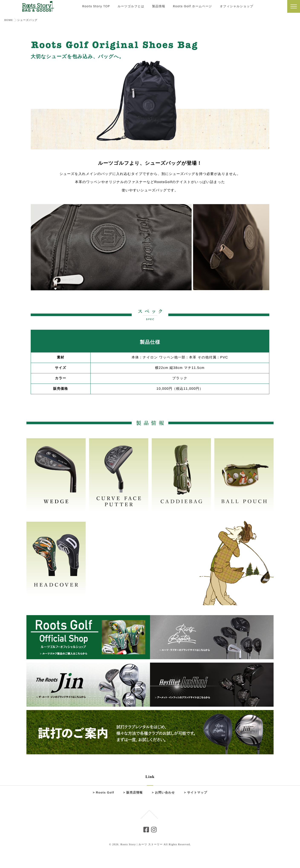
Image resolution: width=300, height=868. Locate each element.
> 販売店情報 (133, 792)
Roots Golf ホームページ (193, 7)
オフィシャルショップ (237, 7)
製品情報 (159, 7)
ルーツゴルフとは (131, 7)
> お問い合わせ (163, 792)
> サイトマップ (196, 792)
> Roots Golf (103, 792)
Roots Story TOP (96, 7)
